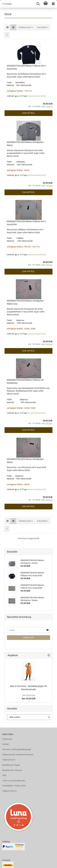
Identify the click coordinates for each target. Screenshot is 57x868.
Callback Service (9, 791)
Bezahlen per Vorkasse (12, 770)
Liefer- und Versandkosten (14, 781)
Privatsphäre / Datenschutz (14, 786)
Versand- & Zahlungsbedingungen (17, 749)
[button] (8, 27)
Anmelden (29, 638)
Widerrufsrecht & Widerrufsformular (18, 755)
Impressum (7, 739)
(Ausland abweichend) (37, 96)
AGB (4, 775)
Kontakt (6, 744)
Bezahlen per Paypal (11, 765)
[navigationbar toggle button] (53, 4)
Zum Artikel (28, 113)
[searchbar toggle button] (38, 4)
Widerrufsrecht (9, 760)
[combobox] (26, 27)
